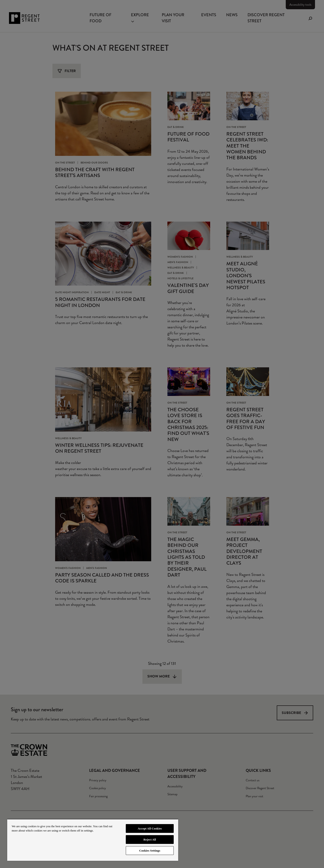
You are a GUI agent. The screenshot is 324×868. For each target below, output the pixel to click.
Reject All (150, 840)
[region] (93, 840)
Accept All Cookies (150, 828)
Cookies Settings (150, 851)
